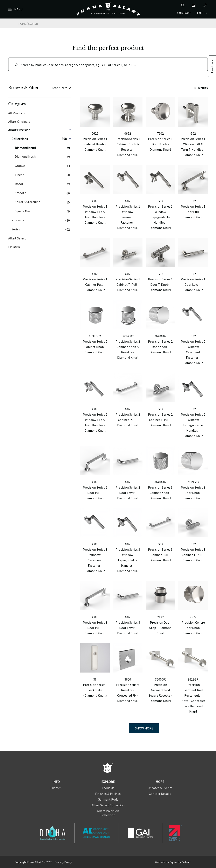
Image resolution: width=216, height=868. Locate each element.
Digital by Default (180, 862)
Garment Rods (108, 799)
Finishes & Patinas (108, 794)
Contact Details (160, 794)
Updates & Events (160, 788)
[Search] (108, 64)
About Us (108, 788)
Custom (56, 788)
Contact (184, 13)
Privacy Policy (63, 862)
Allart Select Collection (108, 805)
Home (22, 24)
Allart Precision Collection (108, 813)
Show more (144, 728)
